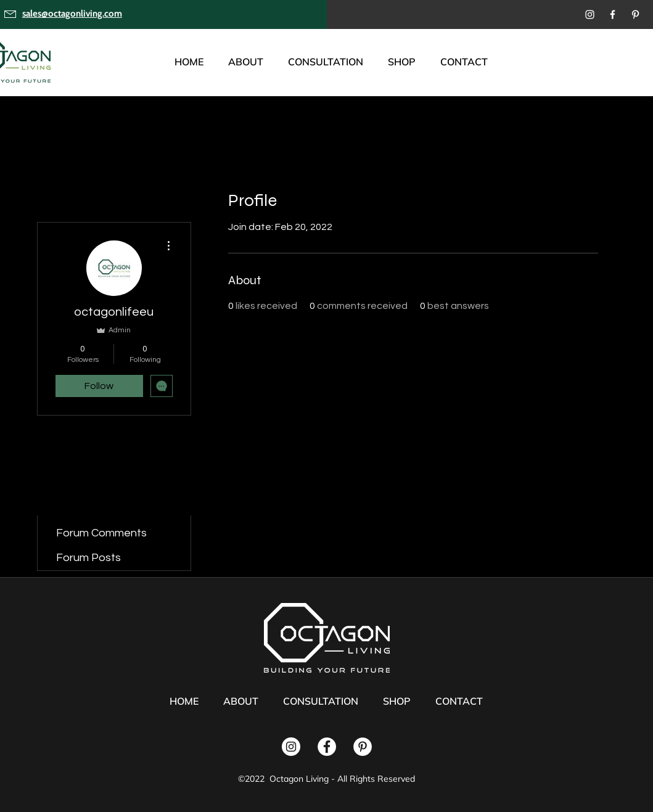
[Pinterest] (635, 14)
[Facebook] (613, 14)
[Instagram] (590, 14)
